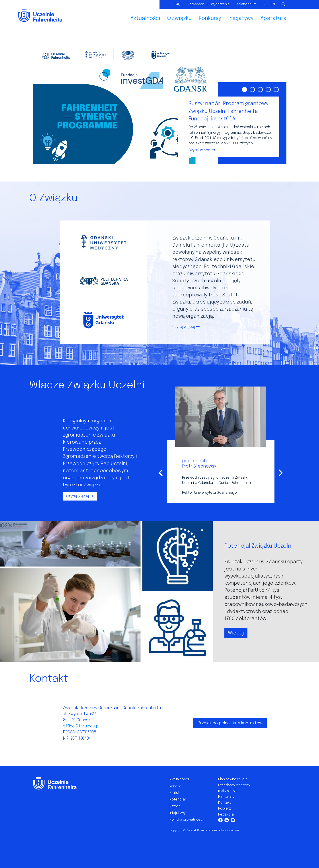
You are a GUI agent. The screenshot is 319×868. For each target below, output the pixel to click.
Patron (175, 806)
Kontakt (225, 803)
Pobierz (225, 809)
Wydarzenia (220, 4)
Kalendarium (246, 4)
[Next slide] (280, 473)
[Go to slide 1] (244, 89)
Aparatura (273, 18)
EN (273, 4)
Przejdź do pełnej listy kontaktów (230, 723)
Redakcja (226, 815)
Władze (175, 786)
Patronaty (196, 4)
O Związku (179, 18)
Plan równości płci (233, 779)
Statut (174, 793)
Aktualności (145, 18)
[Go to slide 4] (268, 89)
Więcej (236, 633)
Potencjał (178, 799)
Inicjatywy (241, 18)
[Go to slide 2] (252, 89)
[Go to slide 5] (276, 89)
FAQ (178, 4)
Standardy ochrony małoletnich (234, 788)
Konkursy (210, 18)
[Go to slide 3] (260, 89)
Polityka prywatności (187, 820)
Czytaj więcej (184, 327)
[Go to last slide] (161, 473)
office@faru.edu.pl (81, 726)
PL (265, 4)
